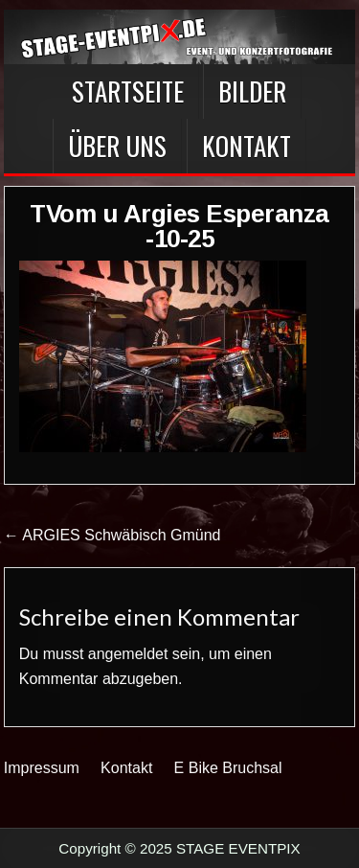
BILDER (252, 91)
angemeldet (128, 654)
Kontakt (247, 146)
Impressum (42, 768)
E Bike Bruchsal (228, 768)
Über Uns (117, 146)
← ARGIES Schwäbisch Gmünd (112, 535)
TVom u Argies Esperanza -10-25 (179, 226)
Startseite (128, 91)
